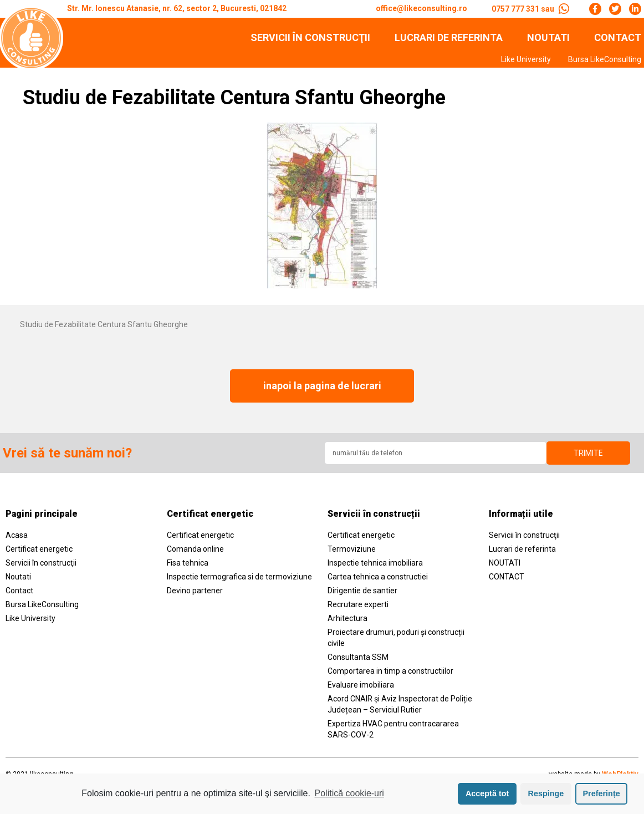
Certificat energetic (39, 552)
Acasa (17, 538)
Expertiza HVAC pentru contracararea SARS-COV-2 (393, 732)
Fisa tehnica (188, 566)
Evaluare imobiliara (361, 688)
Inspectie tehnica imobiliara (375, 566)
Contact (19, 594)
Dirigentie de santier (362, 594)
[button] (322, 388)
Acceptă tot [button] (487, 793)
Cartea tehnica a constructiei (378, 580)
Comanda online (195, 552)
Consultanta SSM (358, 660)
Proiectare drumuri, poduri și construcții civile (396, 641)
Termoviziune (352, 552)
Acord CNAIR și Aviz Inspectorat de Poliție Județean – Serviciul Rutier (400, 708)
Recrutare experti (358, 608)
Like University (526, 59)
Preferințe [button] (602, 793)
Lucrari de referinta (449, 38)
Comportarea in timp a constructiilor (390, 674)
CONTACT (618, 38)
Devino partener (195, 594)
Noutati (18, 580)
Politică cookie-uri (349, 793)
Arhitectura (347, 622)
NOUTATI (548, 38)
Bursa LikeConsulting (605, 59)
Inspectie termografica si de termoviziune (239, 580)
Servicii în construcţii (310, 38)
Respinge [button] (546, 793)
